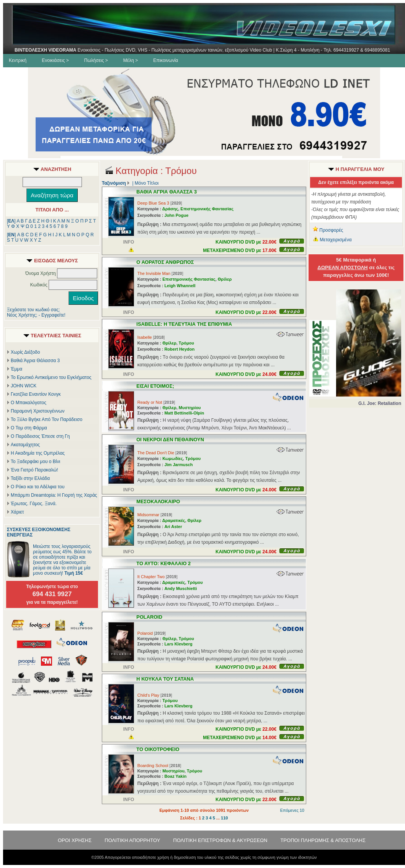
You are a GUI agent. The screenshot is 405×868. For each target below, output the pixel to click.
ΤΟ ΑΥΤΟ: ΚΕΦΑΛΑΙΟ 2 (163, 563)
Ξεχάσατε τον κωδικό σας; (33, 310)
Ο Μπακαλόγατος (29, 403)
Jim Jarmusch (178, 465)
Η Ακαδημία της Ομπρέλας (38, 453)
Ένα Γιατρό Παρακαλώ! (34, 470)
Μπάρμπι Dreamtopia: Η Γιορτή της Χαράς (54, 495)
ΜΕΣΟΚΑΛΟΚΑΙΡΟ (158, 501)
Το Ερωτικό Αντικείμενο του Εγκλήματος (51, 377)
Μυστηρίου (190, 408)
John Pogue (176, 215)
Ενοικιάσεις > (55, 60)
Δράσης (170, 209)
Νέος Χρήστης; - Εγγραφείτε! (36, 315)
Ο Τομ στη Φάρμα (29, 428)
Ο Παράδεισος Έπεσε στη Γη (40, 436)
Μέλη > (131, 60)
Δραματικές (174, 520)
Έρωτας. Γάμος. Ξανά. (34, 504)
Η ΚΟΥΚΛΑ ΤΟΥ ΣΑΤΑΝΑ (165, 679)
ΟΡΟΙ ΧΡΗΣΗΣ (75, 840)
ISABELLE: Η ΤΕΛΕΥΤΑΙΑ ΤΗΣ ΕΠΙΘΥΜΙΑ (184, 324)
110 (224, 818)
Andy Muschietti (180, 588)
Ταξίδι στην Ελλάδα (30, 478)
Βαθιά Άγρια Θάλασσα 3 (35, 361)
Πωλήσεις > (96, 60)
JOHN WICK (24, 386)
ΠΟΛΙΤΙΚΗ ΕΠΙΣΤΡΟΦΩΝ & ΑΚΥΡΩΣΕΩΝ (220, 840)
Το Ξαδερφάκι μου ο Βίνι (35, 462)
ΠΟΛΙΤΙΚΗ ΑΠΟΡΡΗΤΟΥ (132, 840)
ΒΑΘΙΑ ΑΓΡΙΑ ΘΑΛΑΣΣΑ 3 (167, 192)
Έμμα (16, 369)
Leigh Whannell (180, 286)
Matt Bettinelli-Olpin (184, 413)
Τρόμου (186, 343)
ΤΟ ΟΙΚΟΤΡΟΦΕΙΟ (158, 749)
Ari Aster (173, 527)
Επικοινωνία (166, 60)
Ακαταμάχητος (25, 445)
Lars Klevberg (178, 644)
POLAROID (149, 617)
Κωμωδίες (173, 458)
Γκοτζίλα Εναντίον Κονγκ (36, 394)
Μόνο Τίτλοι (147, 183)
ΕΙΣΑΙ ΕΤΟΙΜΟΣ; (155, 386)
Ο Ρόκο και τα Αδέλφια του (38, 487)
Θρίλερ (225, 279)
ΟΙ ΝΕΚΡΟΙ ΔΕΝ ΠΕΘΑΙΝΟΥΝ (170, 440)
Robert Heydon (179, 349)
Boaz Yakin (175, 776)
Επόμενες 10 (292, 810)
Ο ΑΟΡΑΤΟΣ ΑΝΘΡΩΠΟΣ (165, 262)
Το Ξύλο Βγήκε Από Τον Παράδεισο (47, 419)
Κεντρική (18, 60)
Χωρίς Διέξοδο (25, 352)
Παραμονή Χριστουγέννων (38, 411)
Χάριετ (17, 512)
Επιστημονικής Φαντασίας (207, 209)
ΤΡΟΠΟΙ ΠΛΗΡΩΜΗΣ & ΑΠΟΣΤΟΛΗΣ (323, 840)
